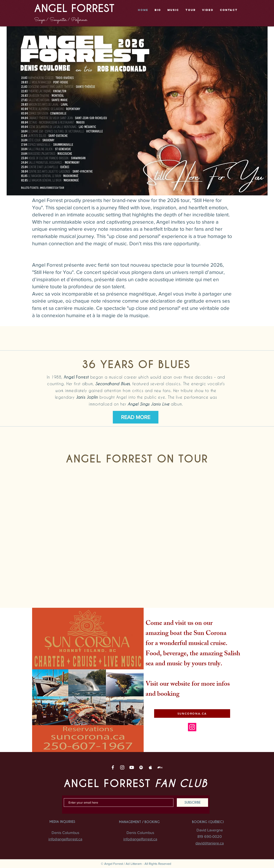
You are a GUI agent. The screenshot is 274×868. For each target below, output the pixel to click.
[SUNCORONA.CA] (192, 713)
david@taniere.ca (210, 843)
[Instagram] (192, 727)
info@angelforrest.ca (65, 839)
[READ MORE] (136, 417)
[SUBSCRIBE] (192, 803)
